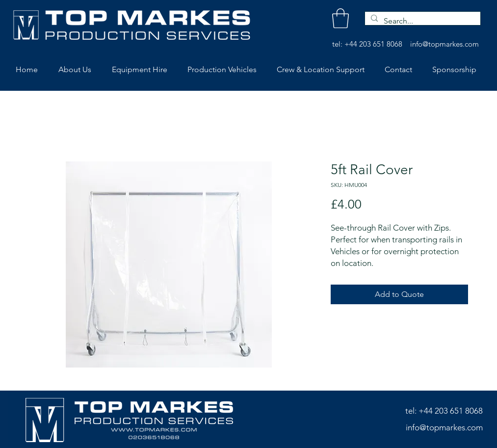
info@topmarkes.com (445, 44)
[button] (340, 18)
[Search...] (422, 21)
